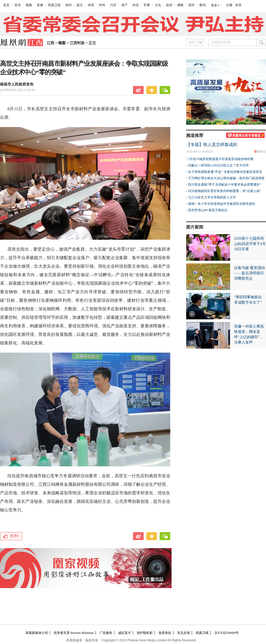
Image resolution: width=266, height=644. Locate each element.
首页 (6, 5)
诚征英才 (124, 633)
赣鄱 (62, 43)
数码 (203, 5)
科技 (136, 5)
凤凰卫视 (54, 5)
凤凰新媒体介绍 (37, 633)
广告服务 (106, 633)
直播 (40, 5)
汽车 (113, 5)
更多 (214, 5)
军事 (147, 5)
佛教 (180, 5)
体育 (91, 5)
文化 (158, 5)
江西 (51, 43)
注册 (229, 5)
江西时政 (77, 43)
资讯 (18, 5)
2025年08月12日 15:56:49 (17, 90)
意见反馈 (184, 633)
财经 (69, 5)
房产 (124, 5)
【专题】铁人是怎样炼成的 (212, 144)
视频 (29, 5)
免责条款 (165, 633)
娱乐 (80, 5)
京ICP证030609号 (226, 633)
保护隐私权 (145, 633)
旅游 (169, 5)
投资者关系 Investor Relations (74, 633)
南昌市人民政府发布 (17, 84)
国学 (192, 5)
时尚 (102, 5)
